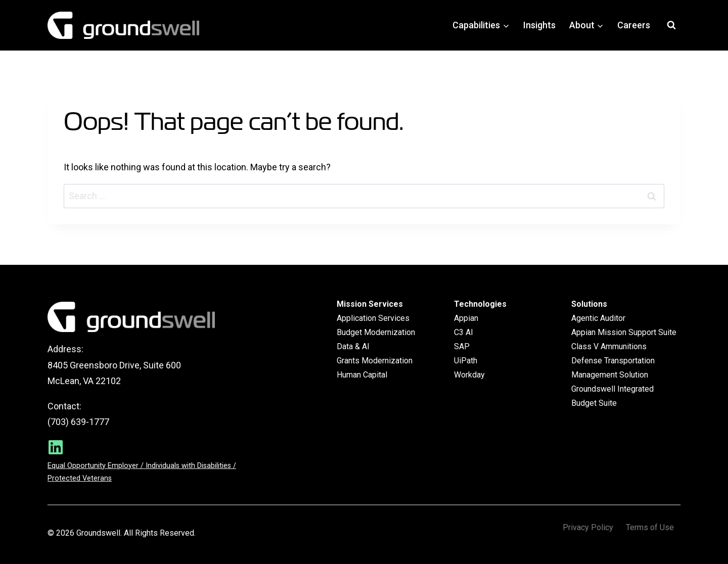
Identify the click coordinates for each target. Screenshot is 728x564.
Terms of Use (650, 528)
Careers (634, 25)
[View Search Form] (671, 25)
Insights (539, 25)
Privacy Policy (588, 528)
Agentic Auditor (598, 318)
